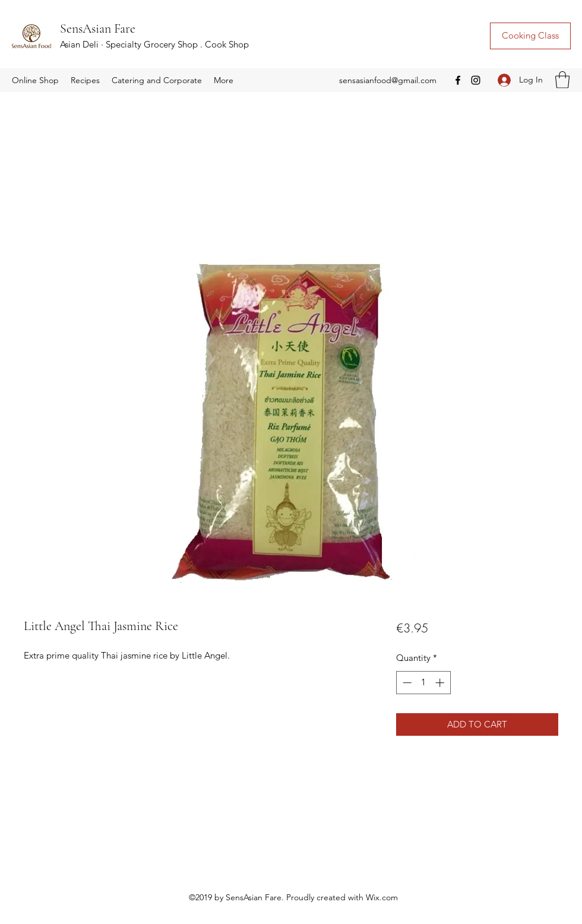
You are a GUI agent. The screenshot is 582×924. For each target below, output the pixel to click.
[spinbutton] (423, 683)
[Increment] (441, 683)
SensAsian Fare (98, 29)
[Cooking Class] (530, 36)
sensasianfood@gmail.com (388, 80)
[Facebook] (458, 80)
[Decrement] (406, 683)
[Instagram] (476, 80)
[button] (35, 80)
